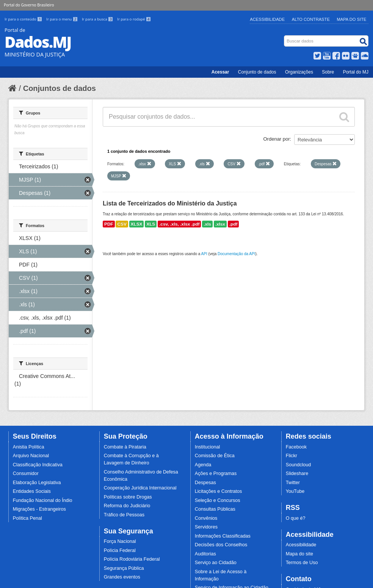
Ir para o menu (63, 19)
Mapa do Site (352, 19)
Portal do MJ (356, 72)
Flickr (292, 456)
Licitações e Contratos (219, 491)
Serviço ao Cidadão (216, 563)
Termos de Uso (302, 563)
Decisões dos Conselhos (221, 545)
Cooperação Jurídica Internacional (140, 488)
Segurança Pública (124, 568)
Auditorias (205, 554)
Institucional (208, 447)
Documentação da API (237, 254)
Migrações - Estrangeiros (39, 509)
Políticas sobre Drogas (128, 497)
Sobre (328, 72)
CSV (122, 224)
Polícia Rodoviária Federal (132, 559)
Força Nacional (120, 541)
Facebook (296, 447)
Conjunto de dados (257, 72)
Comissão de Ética (215, 456)
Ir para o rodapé (134, 19)
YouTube (295, 491)
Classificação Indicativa (38, 465)
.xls (207, 224)
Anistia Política (29, 447)
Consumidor (26, 474)
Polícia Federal (120, 550)
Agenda (203, 465)
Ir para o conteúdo (24, 19)
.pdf (234, 224)
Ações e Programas (216, 474)
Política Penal (27, 518)
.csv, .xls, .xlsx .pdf (179, 224)
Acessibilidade (267, 19)
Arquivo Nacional (31, 456)
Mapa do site (299, 554)
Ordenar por (277, 139)
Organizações (299, 72)
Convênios (206, 518)
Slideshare (297, 474)
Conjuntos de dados (60, 88)
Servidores (206, 527)
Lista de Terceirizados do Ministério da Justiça (170, 203)
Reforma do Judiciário (127, 506)
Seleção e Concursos (218, 500)
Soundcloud (299, 465)
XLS (151, 224)
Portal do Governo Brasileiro (29, 5)
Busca (285, 37)
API (204, 254)
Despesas (205, 483)
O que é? (296, 518)
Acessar (220, 72)
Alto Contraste (311, 19)
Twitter (293, 483)
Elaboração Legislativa (37, 483)
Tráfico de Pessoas (124, 515)
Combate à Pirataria (125, 447)
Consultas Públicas (215, 509)
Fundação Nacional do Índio (43, 500)
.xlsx (220, 224)
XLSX (137, 224)
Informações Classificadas (223, 536)
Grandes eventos (122, 577)
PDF (109, 224)
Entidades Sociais (32, 491)
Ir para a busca (98, 19)
